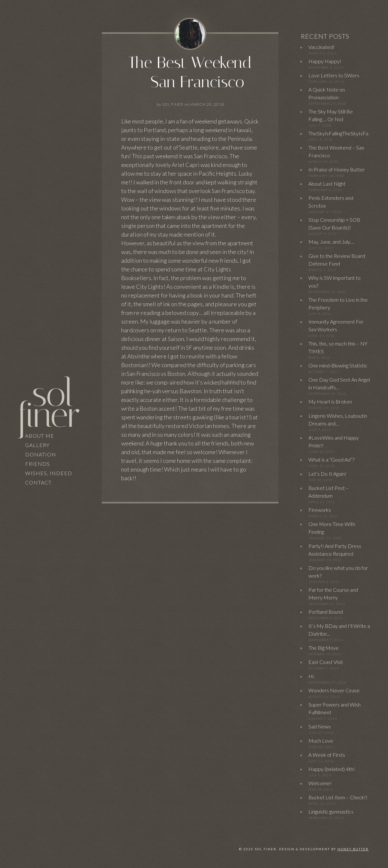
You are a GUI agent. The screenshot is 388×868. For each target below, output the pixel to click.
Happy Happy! (325, 61)
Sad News (320, 726)
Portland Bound (326, 612)
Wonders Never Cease (334, 690)
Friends (38, 464)
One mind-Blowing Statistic (338, 365)
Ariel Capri (186, 165)
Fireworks (320, 510)
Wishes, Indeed (49, 473)
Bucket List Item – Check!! (338, 797)
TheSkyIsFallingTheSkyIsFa (338, 133)
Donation (41, 454)
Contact (38, 482)
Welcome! (320, 783)
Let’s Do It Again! (327, 474)
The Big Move (324, 648)
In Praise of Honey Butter (337, 169)
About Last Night (327, 184)
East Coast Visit (326, 662)
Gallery (37, 445)
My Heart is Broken (330, 401)
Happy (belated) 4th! (332, 769)
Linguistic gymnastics (331, 811)
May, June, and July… (331, 242)
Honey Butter (353, 849)
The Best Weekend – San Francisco (190, 72)
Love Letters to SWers (334, 75)
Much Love (321, 741)
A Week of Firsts (327, 755)
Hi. (311, 676)
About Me (40, 436)
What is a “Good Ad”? (331, 459)
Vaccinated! (321, 47)
